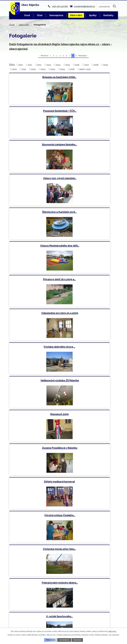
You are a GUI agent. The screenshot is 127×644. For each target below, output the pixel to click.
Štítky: (12, 65)
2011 (30, 65)
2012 (39, 65)
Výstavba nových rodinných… (91, 415)
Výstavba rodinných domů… (91, 516)
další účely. (112, 631)
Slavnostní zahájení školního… (36, 111)
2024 (53, 69)
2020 (14, 69)
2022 (33, 69)
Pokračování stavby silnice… (36, 449)
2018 (96, 65)
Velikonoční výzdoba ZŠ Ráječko (91, 212)
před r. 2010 (85, 69)
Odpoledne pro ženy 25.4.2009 (91, 179)
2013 (49, 65)
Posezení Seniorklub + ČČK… (91, 77)
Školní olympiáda (36, 483)
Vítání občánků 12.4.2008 (91, 483)
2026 (72, 69)
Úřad (40, 15)
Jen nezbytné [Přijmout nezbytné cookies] (64, 640)
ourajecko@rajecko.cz (84, 6)
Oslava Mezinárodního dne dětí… (91, 145)
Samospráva (56, 15)
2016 (77, 65)
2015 (68, 65)
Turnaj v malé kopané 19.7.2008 (36, 381)
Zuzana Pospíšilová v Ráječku (91, 246)
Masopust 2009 (36, 246)
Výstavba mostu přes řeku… (36, 314)
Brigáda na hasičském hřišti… (36, 77)
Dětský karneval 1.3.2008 (36, 516)
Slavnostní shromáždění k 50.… (91, 449)
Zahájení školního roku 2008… (91, 347)
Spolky (93, 15)
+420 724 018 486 (47, 617)
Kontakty (108, 15)
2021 (24, 69)
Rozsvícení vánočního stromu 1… (91, 550)
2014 (58, 65)
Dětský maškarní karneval (36, 280)
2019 (106, 65)
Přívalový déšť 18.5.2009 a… (36, 179)
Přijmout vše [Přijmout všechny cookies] (49, 640)
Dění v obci (76, 15)
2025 (62, 69)
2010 (21, 65)
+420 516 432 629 (60, 6)
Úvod (27, 15)
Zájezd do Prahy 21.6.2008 (91, 381)
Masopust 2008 (36, 550)
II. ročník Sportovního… (36, 347)
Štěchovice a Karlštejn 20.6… (36, 145)
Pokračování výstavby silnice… (91, 314)
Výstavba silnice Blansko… (36, 415)
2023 (43, 69)
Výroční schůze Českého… (91, 280)
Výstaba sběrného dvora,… (36, 212)
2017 (87, 65)
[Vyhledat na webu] (108, 6)
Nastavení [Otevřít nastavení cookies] (78, 640)
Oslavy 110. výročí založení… (91, 111)
